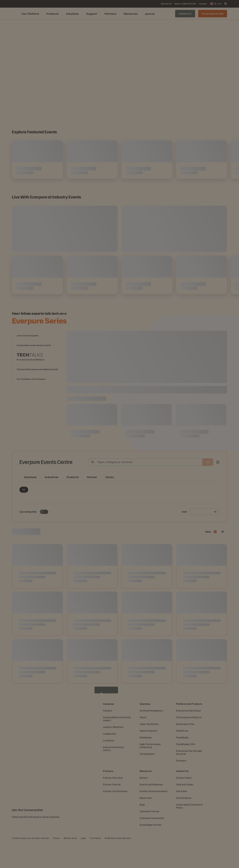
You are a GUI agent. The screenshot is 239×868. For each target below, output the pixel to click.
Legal (83, 863)
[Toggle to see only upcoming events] (44, 537)
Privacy (56, 863)
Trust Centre (95, 863)
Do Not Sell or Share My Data (118, 863)
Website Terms (70, 863)
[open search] (226, 4)
